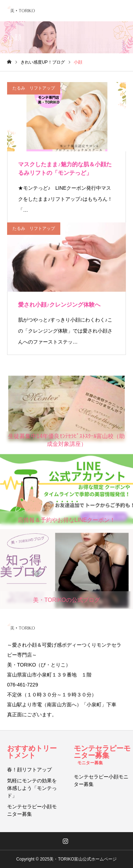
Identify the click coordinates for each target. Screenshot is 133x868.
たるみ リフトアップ (34, 88)
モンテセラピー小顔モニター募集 (32, 810)
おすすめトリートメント (32, 752)
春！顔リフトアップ (29, 770)
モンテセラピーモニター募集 (102, 755)
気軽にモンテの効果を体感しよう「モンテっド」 (32, 788)
